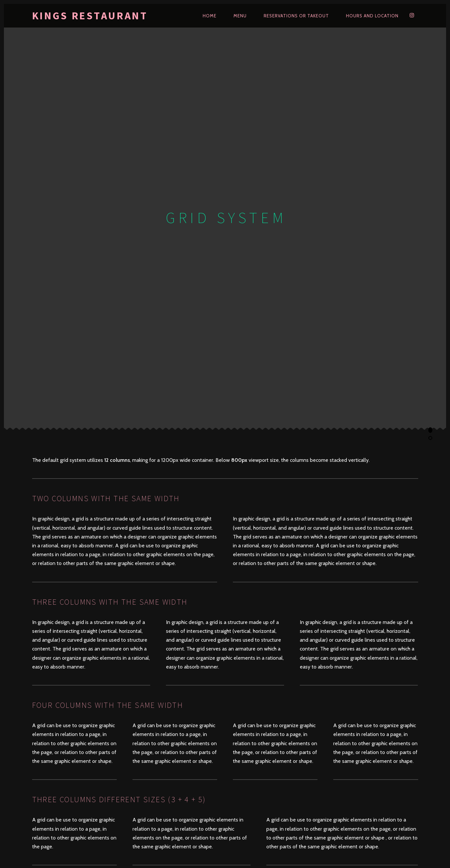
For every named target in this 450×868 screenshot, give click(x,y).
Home (210, 16)
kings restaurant (90, 16)
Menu (240, 16)
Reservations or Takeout (296, 16)
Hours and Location (372, 16)
